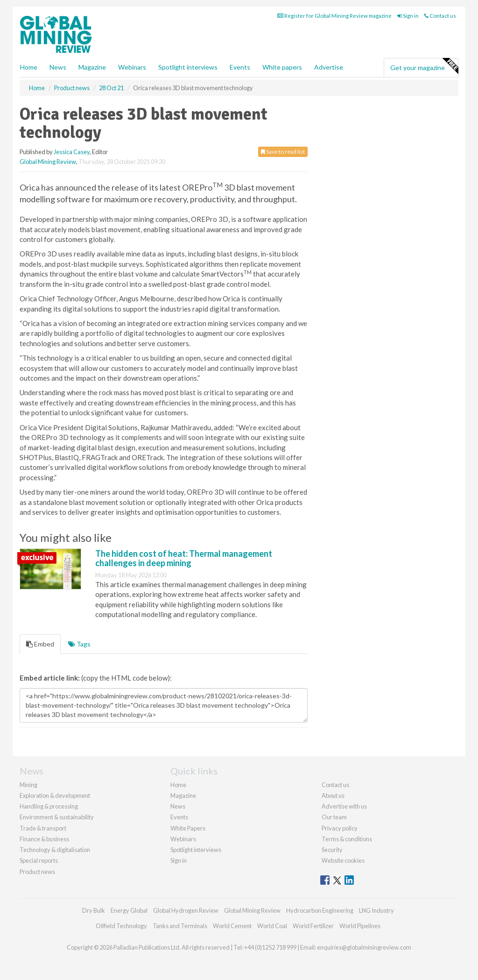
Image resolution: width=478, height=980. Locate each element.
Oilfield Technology (121, 926)
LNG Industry (376, 910)
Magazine (92, 67)
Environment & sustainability (57, 817)
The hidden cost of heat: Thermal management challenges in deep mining (184, 558)
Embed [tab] (40, 644)
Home (29, 67)
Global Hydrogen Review (186, 910)
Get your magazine (424, 66)
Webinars (132, 67)
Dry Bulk (94, 910)
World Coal (272, 926)
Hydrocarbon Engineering (320, 910)
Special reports (39, 860)
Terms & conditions (347, 839)
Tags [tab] (79, 644)
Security (332, 850)
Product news (37, 872)
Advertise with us (344, 806)
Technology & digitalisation (55, 850)
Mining (28, 785)
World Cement (232, 926)
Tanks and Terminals (180, 926)
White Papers (188, 828)
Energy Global (129, 910)
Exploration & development (55, 795)
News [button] (58, 67)
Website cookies (343, 860)
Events (240, 67)
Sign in (408, 16)
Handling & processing (49, 806)
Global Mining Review (48, 162)
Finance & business (44, 839)
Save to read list (283, 152)
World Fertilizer (313, 926)
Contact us (440, 16)
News (178, 806)
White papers (282, 67)
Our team (334, 817)
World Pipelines (360, 926)
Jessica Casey (72, 152)
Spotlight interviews (188, 67)
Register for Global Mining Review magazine (334, 16)
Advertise (329, 67)
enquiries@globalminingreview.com (364, 947)
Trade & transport (43, 828)
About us (333, 795)
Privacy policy (340, 828)
